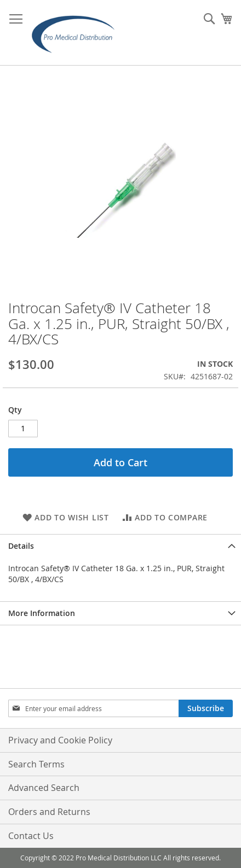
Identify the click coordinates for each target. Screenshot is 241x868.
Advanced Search (44, 788)
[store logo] (77, 33)
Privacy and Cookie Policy (60, 740)
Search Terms (36, 764)
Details (21, 546)
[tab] (120, 546)
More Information (42, 613)
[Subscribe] (206, 708)
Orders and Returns (49, 812)
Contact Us (31, 836)
